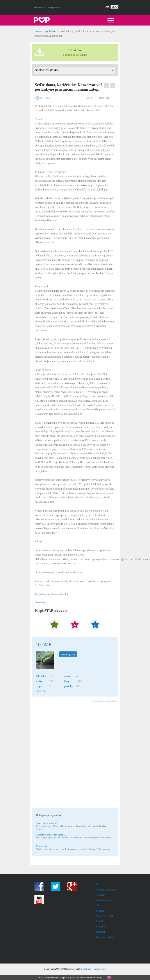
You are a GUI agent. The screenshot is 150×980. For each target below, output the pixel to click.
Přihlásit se (39, 7)
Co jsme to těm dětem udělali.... (51, 835)
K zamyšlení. (42, 846)
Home (38, 31)
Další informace (94, 977)
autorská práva (100, 969)
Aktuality (101, 895)
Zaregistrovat (54, 7)
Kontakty (101, 921)
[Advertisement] (75, 756)
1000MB (44, 645)
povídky (69, 686)
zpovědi (41, 691)
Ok (109, 977)
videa (67, 676)
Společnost (51, 31)
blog (67, 681)
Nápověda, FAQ (104, 916)
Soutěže (100, 911)
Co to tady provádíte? (46, 823)
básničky (41, 676)
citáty (39, 681)
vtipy (39, 686)
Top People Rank (105, 937)
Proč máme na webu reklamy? (105, 701)
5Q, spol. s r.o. (86, 969)
